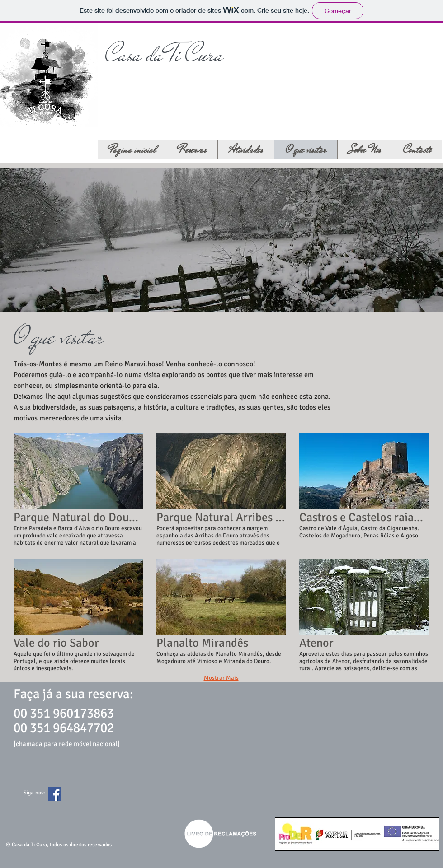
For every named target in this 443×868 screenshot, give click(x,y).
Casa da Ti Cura (164, 54)
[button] (78, 489)
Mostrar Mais (221, 678)
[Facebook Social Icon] (55, 794)
